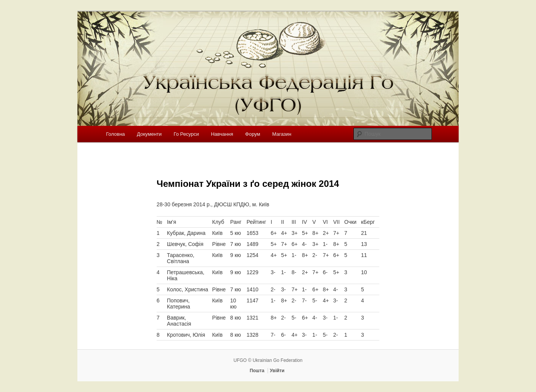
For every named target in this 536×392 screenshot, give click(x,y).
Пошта (257, 371)
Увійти (277, 371)
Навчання (222, 134)
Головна (115, 134)
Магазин (282, 134)
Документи (149, 134)
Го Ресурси (186, 134)
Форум (253, 134)
